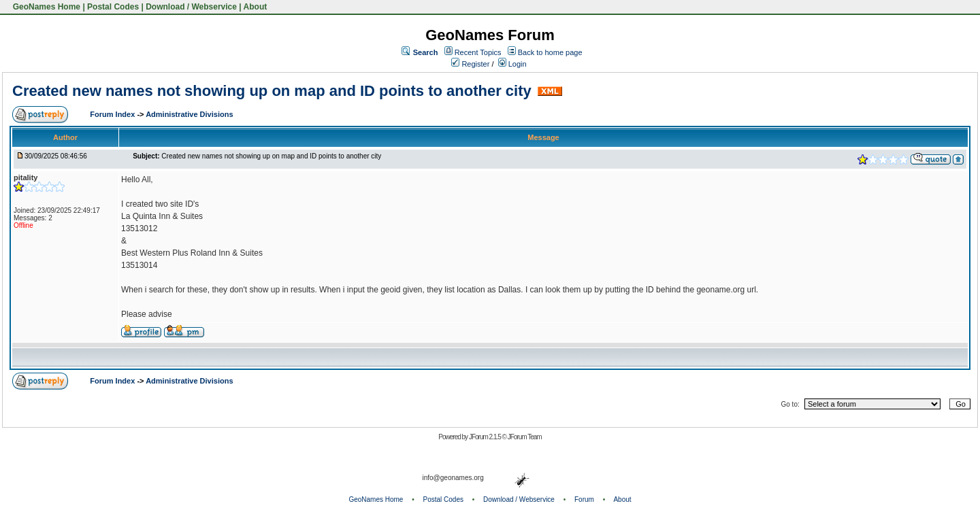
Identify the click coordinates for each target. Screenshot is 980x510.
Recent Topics (478, 52)
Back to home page (550, 52)
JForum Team (525, 437)
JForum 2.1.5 (486, 437)
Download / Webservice (191, 7)
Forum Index (113, 114)
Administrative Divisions (189, 114)
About (256, 7)
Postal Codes (113, 7)
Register (470, 64)
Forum (584, 499)
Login (512, 64)
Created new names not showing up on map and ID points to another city (272, 91)
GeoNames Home (45, 7)
